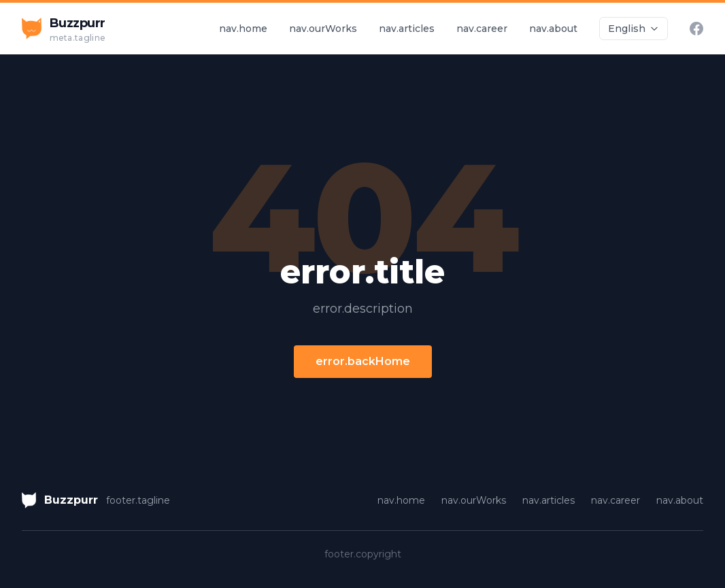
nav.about (553, 29)
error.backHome (363, 361)
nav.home (243, 29)
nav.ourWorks (323, 29)
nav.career (482, 29)
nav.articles (407, 29)
